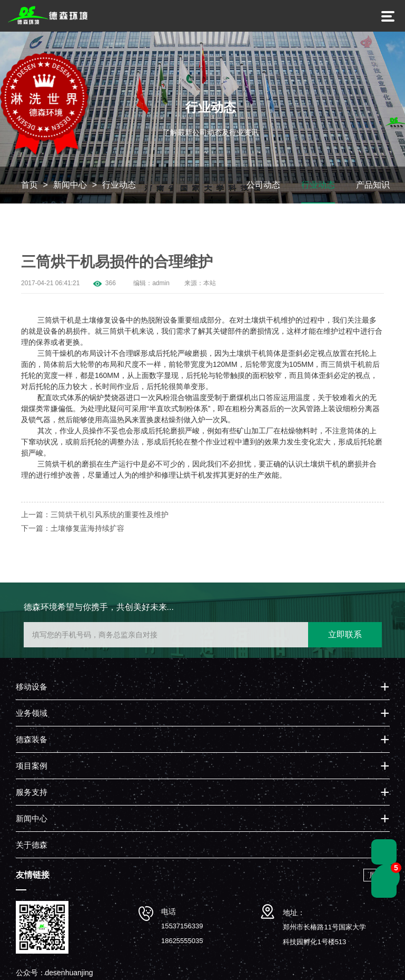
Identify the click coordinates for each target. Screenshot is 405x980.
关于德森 (32, 846)
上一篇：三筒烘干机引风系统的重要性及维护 (95, 516)
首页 (29, 186)
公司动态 (263, 186)
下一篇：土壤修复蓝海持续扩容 (73, 529)
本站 (210, 284)
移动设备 (32, 688)
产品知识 (373, 186)
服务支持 (32, 793)
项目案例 (32, 767)
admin (161, 284)
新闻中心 (70, 186)
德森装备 (32, 740)
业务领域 (32, 714)
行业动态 (119, 186)
